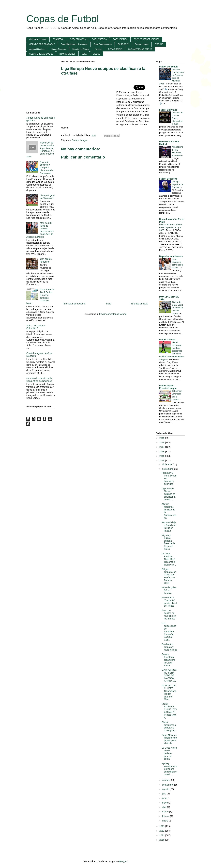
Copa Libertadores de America (74, 44)
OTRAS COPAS (115, 49)
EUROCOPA (123, 44)
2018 (162, 442)
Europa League (142, 44)
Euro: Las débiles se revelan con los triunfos (169, 615)
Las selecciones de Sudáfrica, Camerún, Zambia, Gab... (169, 631)
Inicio (108, 304)
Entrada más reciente (74, 304)
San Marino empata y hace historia (169, 647)
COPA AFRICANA (78, 39)
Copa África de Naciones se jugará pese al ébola (169, 739)
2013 (162, 826)
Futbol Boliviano (168, 110)
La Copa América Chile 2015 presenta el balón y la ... (169, 559)
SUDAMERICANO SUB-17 (140, 49)
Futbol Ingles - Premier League (168, 387)
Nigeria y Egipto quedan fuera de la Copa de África (168, 542)
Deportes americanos (171, 256)
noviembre (168, 469)
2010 (162, 840)
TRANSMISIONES (67, 54)
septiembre (168, 785)
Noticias (98, 49)
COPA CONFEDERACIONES (146, 39)
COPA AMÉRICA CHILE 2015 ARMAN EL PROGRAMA (169, 711)
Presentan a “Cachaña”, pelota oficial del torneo (169, 602)
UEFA (84, 54)
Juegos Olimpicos (37, 49)
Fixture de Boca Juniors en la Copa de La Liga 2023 (171, 227)
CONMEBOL (58, 39)
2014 (162, 460)
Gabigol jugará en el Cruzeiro (178, 184)
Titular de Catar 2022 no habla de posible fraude (178, 308)
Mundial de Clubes (81, 49)
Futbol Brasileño (168, 179)
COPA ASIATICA (120, 39)
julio (164, 794)
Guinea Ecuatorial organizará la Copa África (168, 660)
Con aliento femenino (46, 260)
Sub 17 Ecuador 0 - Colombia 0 (36, 327)
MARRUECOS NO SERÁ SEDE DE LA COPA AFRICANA (169, 675)
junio (165, 798)
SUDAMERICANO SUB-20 (41, 54)
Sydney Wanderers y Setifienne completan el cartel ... (169, 769)
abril (165, 807)
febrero (166, 816)
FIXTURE (159, 44)
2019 (162, 438)
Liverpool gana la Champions (48, 197)
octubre (166, 780)
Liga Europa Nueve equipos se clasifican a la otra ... (168, 494)
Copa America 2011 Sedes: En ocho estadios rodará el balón (40, 296)
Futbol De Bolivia (169, 67)
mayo (165, 803)
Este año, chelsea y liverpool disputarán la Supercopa (47, 168)
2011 (162, 835)
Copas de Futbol (63, 19)
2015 (162, 456)
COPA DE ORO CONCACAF (42, 44)
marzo (166, 812)
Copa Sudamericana (103, 44)
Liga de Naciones (59, 49)
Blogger (123, 861)
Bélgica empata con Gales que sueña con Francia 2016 (169, 576)
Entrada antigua (139, 304)
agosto (166, 789)
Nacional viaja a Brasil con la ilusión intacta (169, 526)
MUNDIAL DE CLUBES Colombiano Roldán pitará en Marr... (169, 692)
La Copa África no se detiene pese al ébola (169, 753)
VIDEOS (97, 54)
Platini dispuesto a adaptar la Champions (169, 726)
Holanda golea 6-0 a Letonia (169, 590)
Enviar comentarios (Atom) (113, 314)
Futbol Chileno (167, 340)
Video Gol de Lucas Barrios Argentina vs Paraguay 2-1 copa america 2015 (40, 150)
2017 (162, 447)
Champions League (38, 39)
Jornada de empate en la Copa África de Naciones (39, 380)
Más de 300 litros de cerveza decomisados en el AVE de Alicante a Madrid (40, 230)
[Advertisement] (89, 102)
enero (165, 821)
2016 (162, 452)
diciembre (167, 464)
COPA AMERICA (99, 39)
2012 (162, 831)
